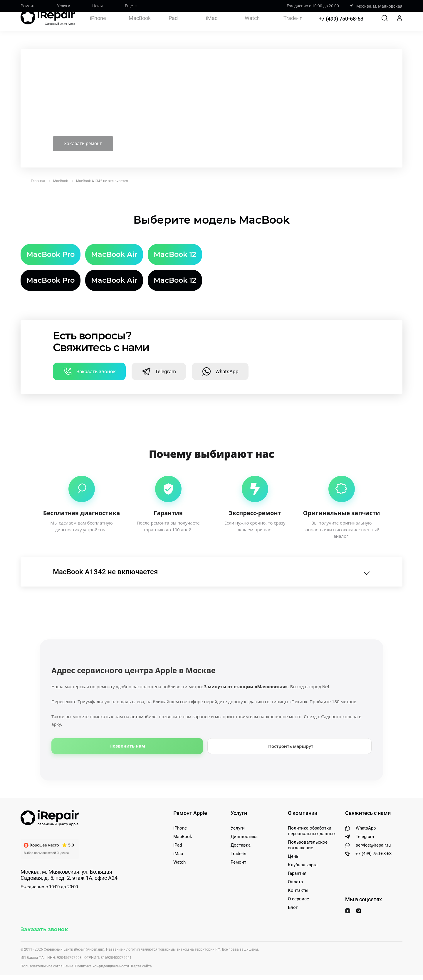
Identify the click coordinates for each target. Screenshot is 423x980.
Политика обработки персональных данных (312, 817)
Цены (98, 6)
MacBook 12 (175, 240)
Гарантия (297, 859)
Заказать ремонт (92, 129)
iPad (173, 25)
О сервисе (298, 885)
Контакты (298, 876)
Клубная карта (303, 851)
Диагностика (244, 822)
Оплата (295, 868)
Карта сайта (141, 952)
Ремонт (28, 6)
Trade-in (293, 25)
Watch (252, 25)
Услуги (64, 6)
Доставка (241, 831)
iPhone (98, 25)
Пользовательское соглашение (308, 831)
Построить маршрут (291, 732)
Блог (293, 893)
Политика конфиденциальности (102, 952)
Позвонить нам (127, 732)
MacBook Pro (51, 240)
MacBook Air (114, 240)
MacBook (140, 25)
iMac (212, 25)
